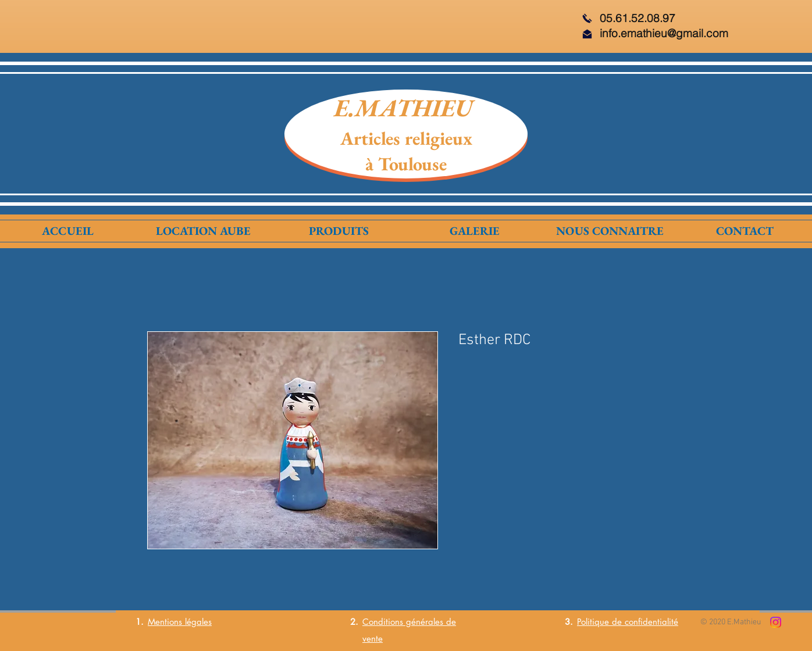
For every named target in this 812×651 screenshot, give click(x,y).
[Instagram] (776, 622)
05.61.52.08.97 (638, 18)
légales (197, 622)
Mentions (165, 622)
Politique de (601, 622)
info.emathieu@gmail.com (664, 33)
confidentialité (651, 622)
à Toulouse (406, 164)
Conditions (383, 622)
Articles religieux (406, 138)
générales (423, 622)
